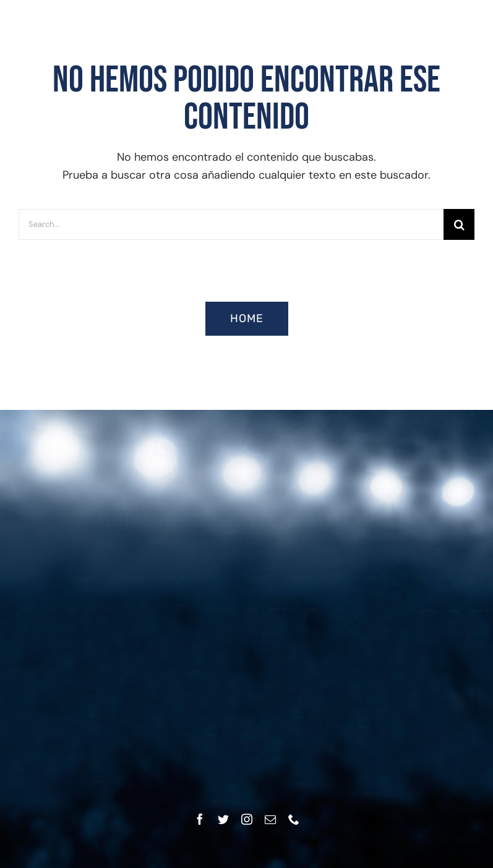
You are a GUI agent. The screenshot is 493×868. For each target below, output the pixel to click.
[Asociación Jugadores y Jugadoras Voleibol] (247, 444)
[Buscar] (459, 224)
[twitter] (223, 819)
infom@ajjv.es (240, 692)
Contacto (273, 605)
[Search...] (231, 224)
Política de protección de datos (188, 587)
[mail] (270, 819)
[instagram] (247, 819)
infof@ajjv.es (253, 767)
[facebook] (200, 819)
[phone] (294, 819)
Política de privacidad (335, 587)
